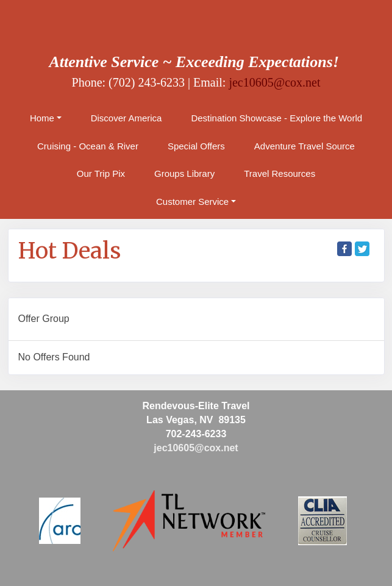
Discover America (127, 118)
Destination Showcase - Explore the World (276, 118)
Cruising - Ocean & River (88, 146)
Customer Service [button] (192, 202)
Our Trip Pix (101, 173)
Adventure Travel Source (305, 146)
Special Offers (196, 146)
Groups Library (184, 173)
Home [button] (42, 118)
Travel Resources (280, 173)
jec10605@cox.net (274, 82)
